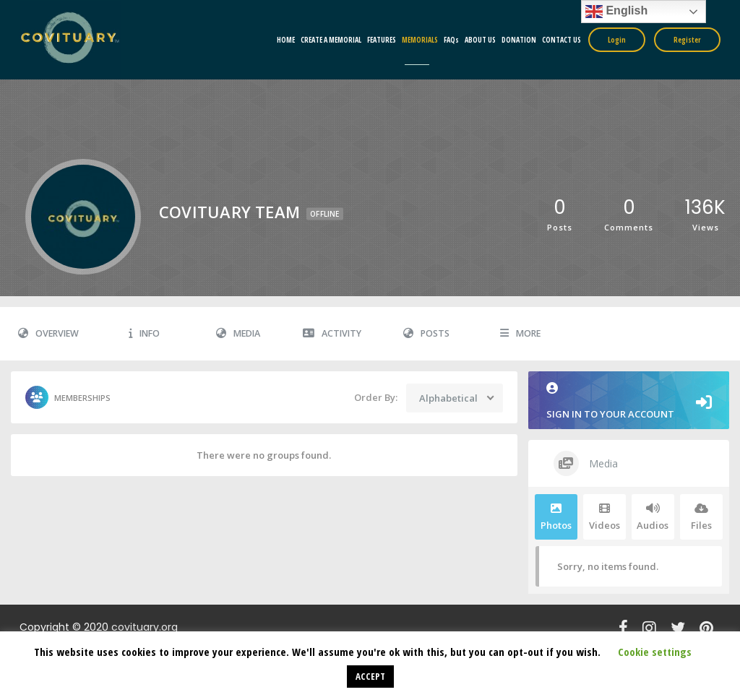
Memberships (68, 397)
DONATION (519, 40)
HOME (286, 40)
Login (617, 40)
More (520, 333)
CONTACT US (562, 40)
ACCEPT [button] (370, 676)
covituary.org (145, 627)
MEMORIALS (420, 40)
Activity (332, 333)
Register (687, 40)
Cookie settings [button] (655, 652)
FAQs (451, 40)
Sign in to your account (629, 401)
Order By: (376, 397)
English (616, 12)
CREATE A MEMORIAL (331, 40)
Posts (426, 333)
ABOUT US (480, 40)
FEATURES (382, 40)
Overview (48, 333)
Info (144, 333)
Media (238, 333)
